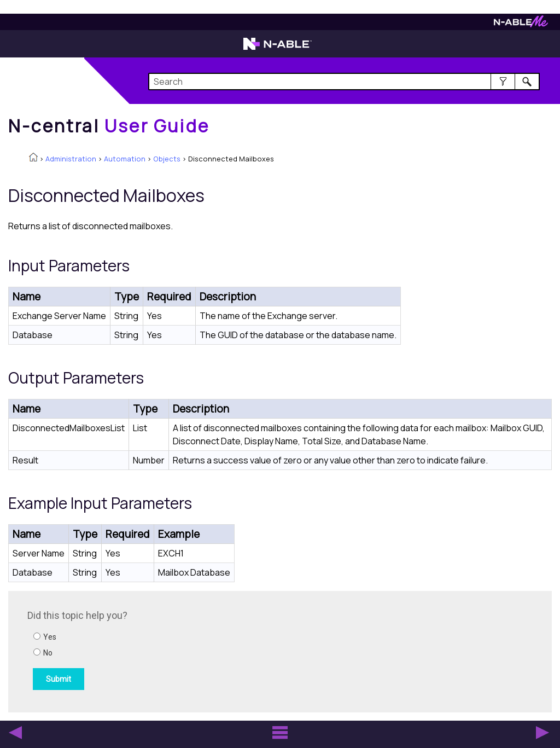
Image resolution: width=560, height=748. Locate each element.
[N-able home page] (278, 49)
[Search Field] (344, 82)
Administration (71, 159)
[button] (503, 82)
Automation (125, 159)
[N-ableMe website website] (521, 24)
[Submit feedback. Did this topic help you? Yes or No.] (175, 650)
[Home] (109, 126)
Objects (167, 159)
